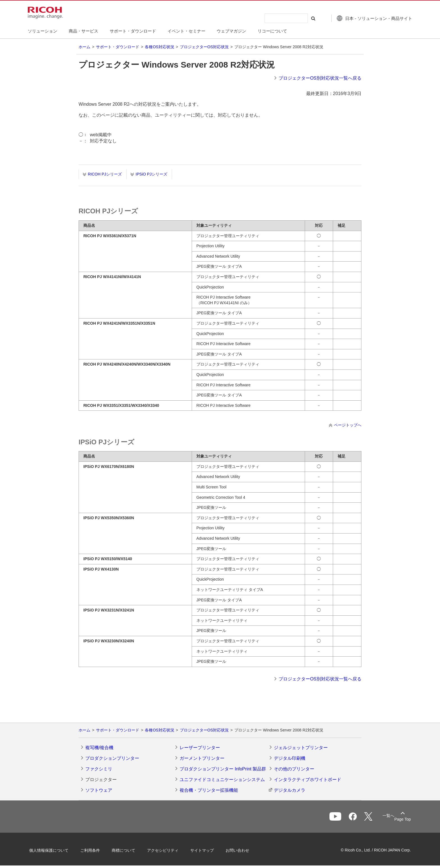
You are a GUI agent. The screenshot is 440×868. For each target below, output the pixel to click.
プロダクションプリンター (112, 758)
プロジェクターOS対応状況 (204, 47)
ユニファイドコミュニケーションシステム (222, 780)
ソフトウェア (99, 790)
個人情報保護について (52, 850)
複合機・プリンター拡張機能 (209, 790)
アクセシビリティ (166, 850)
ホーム (84, 47)
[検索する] (311, 18)
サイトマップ (205, 850)
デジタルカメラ (290, 790)
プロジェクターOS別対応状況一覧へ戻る (320, 78)
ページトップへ (348, 425)
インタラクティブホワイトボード (308, 780)
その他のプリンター (294, 769)
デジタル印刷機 (290, 758)
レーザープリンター (200, 748)
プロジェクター (101, 780)
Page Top (400, 819)
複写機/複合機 (99, 748)
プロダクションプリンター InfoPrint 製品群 (223, 769)
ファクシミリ (99, 769)
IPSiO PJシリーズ (151, 174)
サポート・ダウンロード (118, 47)
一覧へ (379, 817)
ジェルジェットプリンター (301, 748)
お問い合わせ (240, 850)
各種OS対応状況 (159, 47)
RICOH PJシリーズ (105, 174)
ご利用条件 (93, 850)
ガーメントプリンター (202, 758)
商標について (126, 850)
